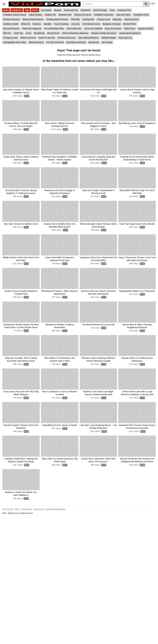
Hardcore (37, 24)
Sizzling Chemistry (11, 19)
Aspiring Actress (132, 19)
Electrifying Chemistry (76, 42)
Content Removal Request (55, 508)
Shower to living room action (104, 33)
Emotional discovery (66, 38)
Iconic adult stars (74, 29)
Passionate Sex (71, 10)
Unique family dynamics (130, 33)
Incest (28, 33)
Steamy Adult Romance (33, 19)
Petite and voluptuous (32, 29)
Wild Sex (7, 33)
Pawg (112, 10)
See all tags (107, 42)
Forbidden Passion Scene (15, 15)
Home (6, 10)
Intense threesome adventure (75, 33)
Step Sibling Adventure (89, 38)
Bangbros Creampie (112, 24)
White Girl (26, 24)
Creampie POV (124, 10)
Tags (27, 10)
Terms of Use (39, 508)
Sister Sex (18, 33)
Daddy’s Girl (50, 15)
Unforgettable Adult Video (15, 42)
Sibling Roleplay (109, 38)
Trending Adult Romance (57, 19)
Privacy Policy (27, 508)
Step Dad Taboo (123, 15)
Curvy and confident (93, 29)
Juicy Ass (75, 24)
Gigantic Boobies (145, 29)
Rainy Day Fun (125, 38)
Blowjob (58, 10)
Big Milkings (39, 33)
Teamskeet (86, 10)
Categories (17, 10)
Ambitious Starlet (11, 24)
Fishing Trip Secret (83, 15)
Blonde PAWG (130, 24)
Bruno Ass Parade (113, 29)
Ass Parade (46, 10)
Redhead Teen (65, 15)
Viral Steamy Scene (91, 24)
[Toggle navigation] (5, 4)
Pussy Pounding (61, 24)
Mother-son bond (28, 38)
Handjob (47, 24)
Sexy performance (11, 29)
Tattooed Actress (36, 42)
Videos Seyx (130, 29)
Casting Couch (104, 19)
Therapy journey (10, 38)
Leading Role (88, 19)
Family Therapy (100, 10)
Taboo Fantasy (36, 15)
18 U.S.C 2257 (8, 508)
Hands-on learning (47, 38)
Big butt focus (53, 33)
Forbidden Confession (104, 15)
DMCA (17, 508)
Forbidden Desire (141, 15)
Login (152, 3)
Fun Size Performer (55, 42)
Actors (35, 10)
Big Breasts (94, 42)
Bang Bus (117, 19)
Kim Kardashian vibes (54, 29)
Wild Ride (75, 19)
